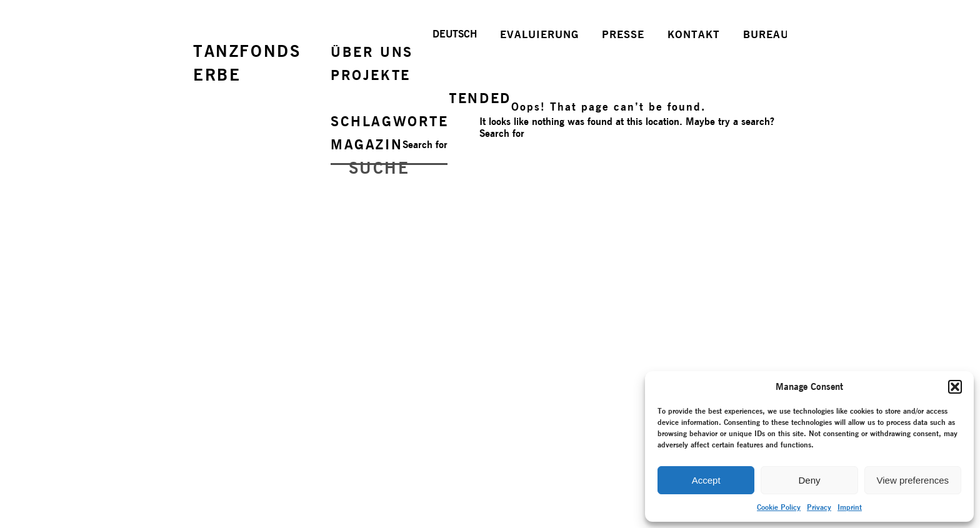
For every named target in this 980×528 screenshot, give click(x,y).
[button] (955, 387)
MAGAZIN (367, 144)
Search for (425, 145)
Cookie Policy (779, 507)
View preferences (913, 480)
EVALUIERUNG (539, 34)
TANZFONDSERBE (247, 63)
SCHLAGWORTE (390, 121)
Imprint (850, 507)
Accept (706, 480)
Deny (809, 480)
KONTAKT (694, 34)
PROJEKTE (371, 75)
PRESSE (623, 34)
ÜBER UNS (372, 52)
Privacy (819, 507)
